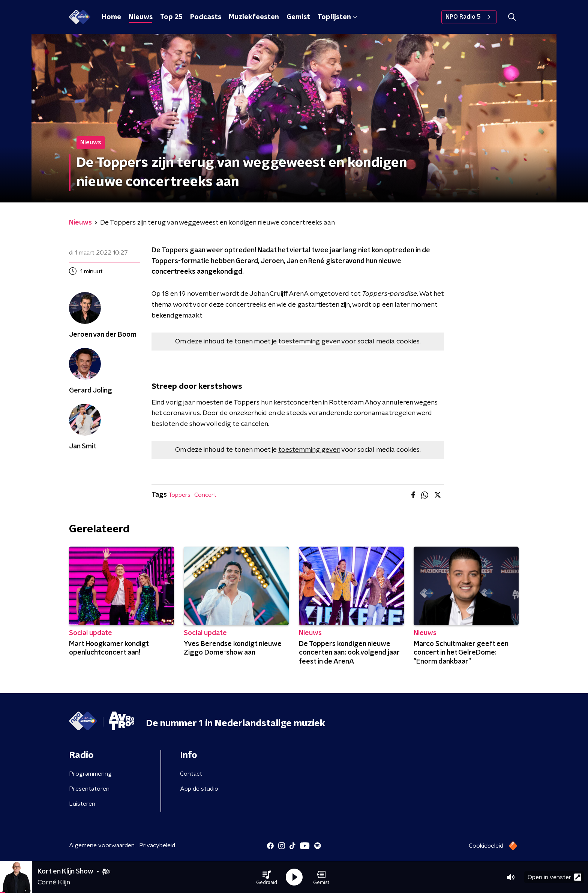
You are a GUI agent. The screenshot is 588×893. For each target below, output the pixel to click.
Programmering (90, 774)
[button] (267, 877)
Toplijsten (337, 17)
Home (111, 17)
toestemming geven (309, 342)
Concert (205, 495)
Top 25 (171, 17)
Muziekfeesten (254, 17)
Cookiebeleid (486, 846)
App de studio (199, 789)
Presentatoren (89, 789)
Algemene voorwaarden (102, 845)
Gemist (298, 17)
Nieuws (141, 17)
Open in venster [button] (554, 877)
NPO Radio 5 (469, 17)
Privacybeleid (157, 845)
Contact (191, 774)
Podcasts (206, 17)
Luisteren (82, 804)
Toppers (179, 495)
